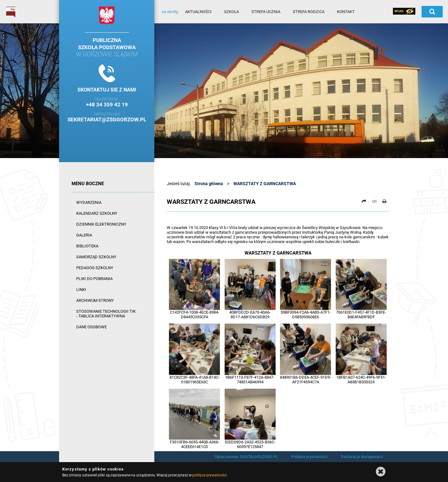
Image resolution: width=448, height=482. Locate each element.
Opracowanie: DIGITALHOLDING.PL (246, 457)
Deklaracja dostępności (362, 457)
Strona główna (209, 184)
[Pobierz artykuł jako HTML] (374, 201)
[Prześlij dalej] (364, 201)
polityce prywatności (209, 475)
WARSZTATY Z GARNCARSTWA (265, 184)
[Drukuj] (384, 201)
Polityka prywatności (309, 457)
